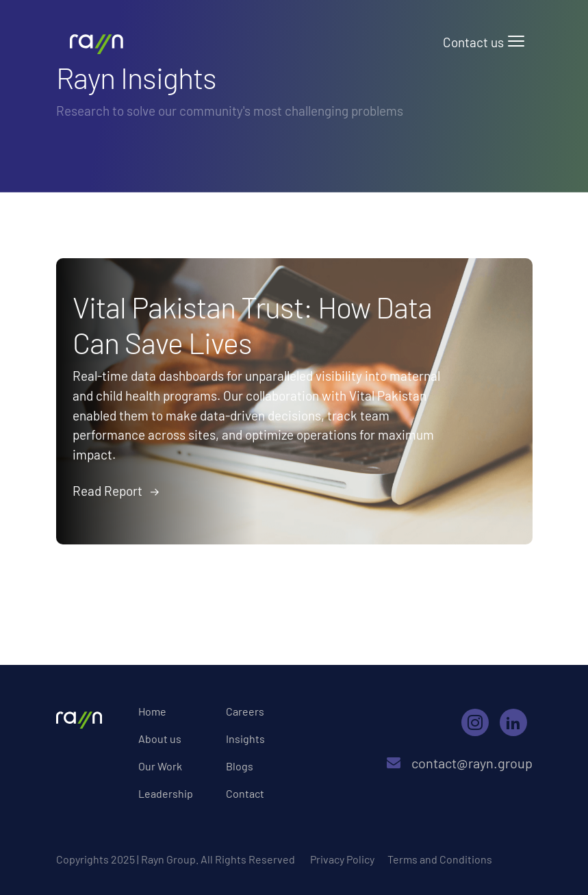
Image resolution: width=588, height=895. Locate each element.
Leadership (166, 793)
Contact (245, 793)
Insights (245, 739)
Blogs (240, 766)
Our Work (160, 766)
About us (160, 739)
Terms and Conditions (440, 859)
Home (152, 711)
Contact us (473, 42)
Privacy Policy (342, 859)
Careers (245, 711)
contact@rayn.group (479, 763)
